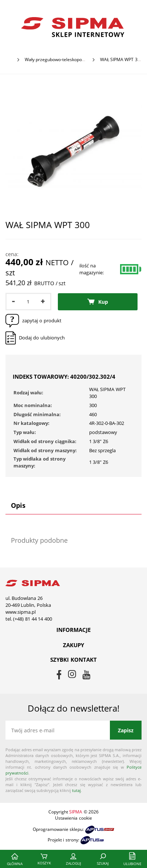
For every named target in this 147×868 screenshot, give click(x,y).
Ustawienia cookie (73, 818)
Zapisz (126, 730)
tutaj (76, 790)
